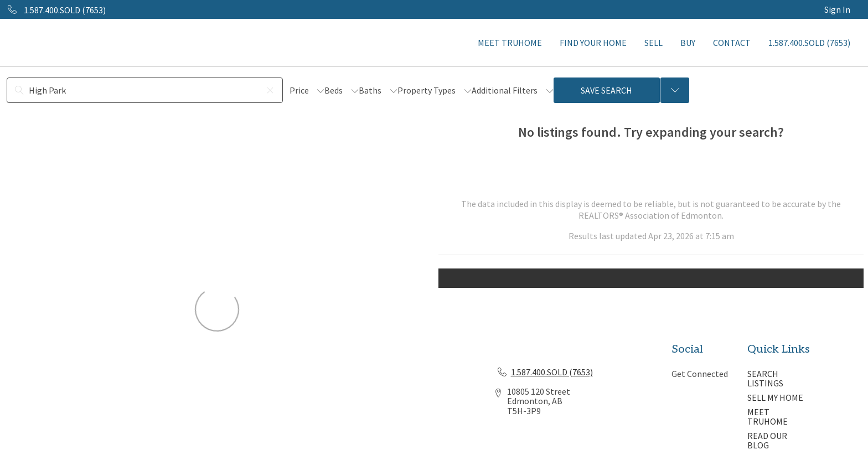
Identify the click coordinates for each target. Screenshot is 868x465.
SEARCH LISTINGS (765, 379)
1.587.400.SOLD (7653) (809, 43)
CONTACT (732, 43)
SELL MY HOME (775, 397)
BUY (688, 43)
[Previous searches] (675, 90)
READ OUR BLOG (767, 441)
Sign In (837, 9)
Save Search (606, 90)
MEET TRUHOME (510, 43)
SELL (653, 43)
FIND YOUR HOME (593, 43)
